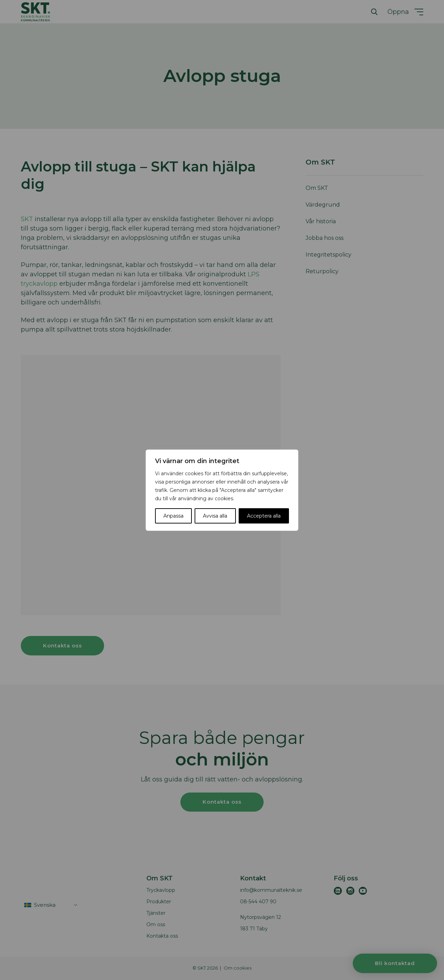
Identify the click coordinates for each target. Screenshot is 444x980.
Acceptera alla (264, 516)
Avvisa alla (215, 516)
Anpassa (173, 516)
